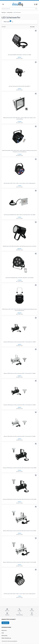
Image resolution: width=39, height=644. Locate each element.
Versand (32, 610)
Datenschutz (4, 635)
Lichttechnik (10, 12)
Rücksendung (20, 614)
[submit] (36, 9)
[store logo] (19, 4)
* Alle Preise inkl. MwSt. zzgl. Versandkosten (9, 641)
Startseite (4, 12)
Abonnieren (5, 623)
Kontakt (19, 610)
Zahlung (7, 614)
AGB (3, 633)
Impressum (4, 630)
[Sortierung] (33, 27)
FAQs (32, 614)
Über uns (7, 610)
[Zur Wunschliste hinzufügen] (36, 31)
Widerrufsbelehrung (6, 638)
